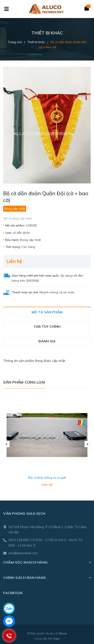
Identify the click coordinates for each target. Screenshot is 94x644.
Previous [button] (6, 444)
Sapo (57, 638)
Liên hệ (14, 261)
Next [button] (88, 444)
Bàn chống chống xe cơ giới (47, 478)
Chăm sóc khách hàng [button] (47, 562)
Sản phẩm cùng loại (24, 382)
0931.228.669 (19, 540)
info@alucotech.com (23, 553)
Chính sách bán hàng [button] (47, 577)
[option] (47, 444)
